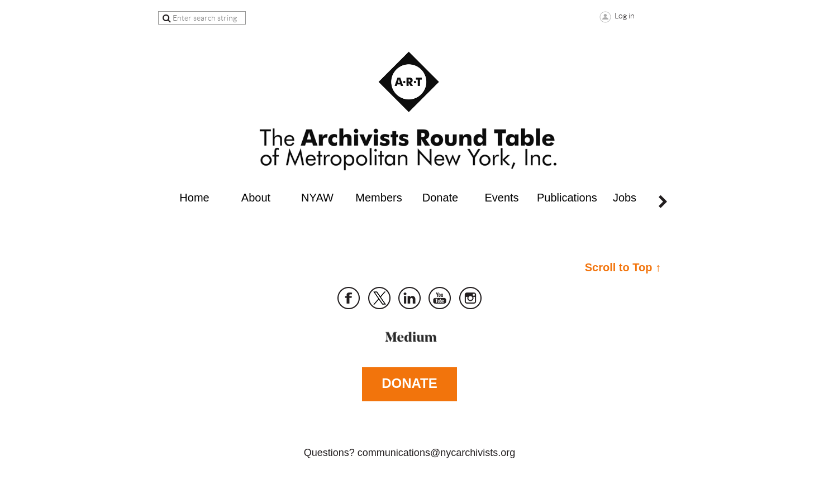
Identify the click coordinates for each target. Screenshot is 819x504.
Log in (625, 16)
